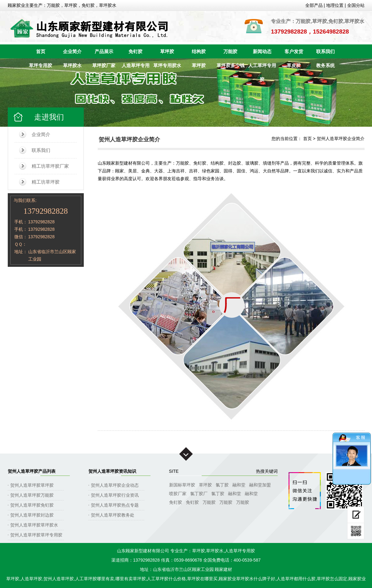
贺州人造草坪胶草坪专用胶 (36, 535)
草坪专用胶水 (167, 65)
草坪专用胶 (40, 65)
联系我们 (325, 51)
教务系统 (325, 65)
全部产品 (314, 5)
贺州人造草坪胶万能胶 (32, 495)
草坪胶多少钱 (231, 65)
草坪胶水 (72, 65)
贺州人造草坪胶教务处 (113, 515)
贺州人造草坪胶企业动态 (115, 485)
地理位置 (335, 5)
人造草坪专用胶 (136, 68)
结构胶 (199, 51)
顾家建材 (223, 569)
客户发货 (294, 51)
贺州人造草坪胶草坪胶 (32, 485)
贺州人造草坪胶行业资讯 (115, 495)
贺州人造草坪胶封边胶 (32, 515)
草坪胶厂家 (104, 65)
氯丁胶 (222, 485)
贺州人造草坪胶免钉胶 (32, 505)
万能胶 (230, 51)
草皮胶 (294, 65)
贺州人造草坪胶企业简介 (341, 139)
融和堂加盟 (260, 485)
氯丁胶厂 (199, 494)
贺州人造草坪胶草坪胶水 (34, 525)
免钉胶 (135, 51)
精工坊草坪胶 (46, 182)
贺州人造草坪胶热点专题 (115, 505)
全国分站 (356, 5)
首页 (41, 51)
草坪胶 (167, 51)
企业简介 (72, 51)
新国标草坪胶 (182, 485)
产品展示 (104, 51)
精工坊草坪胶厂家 (50, 166)
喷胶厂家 (178, 494)
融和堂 (239, 485)
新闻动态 (262, 51)
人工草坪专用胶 (262, 68)
